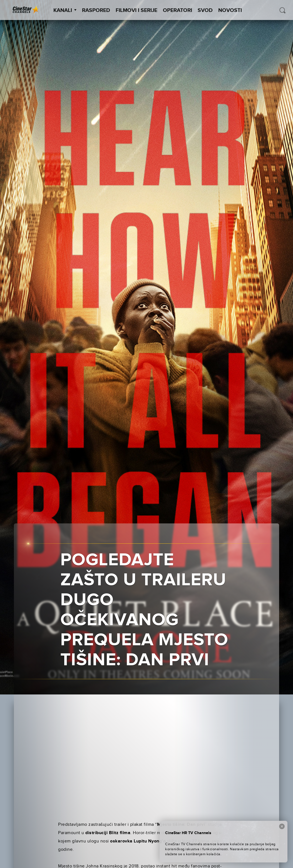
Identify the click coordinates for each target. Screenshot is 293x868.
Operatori (177, 10)
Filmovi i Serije (136, 10)
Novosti (230, 10)
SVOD (205, 10)
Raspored (96, 10)
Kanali (65, 10)
